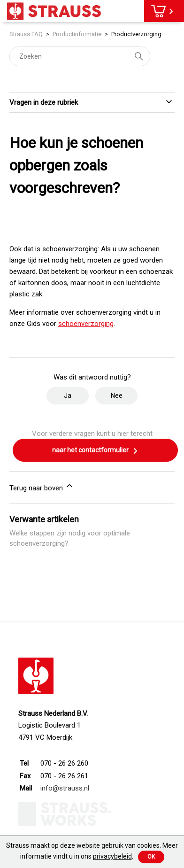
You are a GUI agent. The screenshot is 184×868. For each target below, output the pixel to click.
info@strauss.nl (65, 788)
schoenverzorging (86, 324)
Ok (151, 857)
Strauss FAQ (27, 34)
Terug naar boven (42, 487)
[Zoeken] (80, 56)
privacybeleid (112, 856)
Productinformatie (77, 34)
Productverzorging (136, 34)
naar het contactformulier (95, 451)
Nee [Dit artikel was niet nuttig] (117, 395)
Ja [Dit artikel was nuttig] (68, 395)
